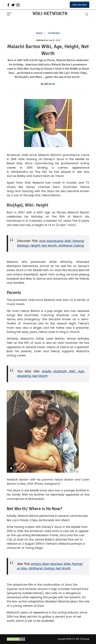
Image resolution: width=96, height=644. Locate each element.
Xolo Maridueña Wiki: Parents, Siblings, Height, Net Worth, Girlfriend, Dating (51, 243)
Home (39, 33)
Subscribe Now (80, 5)
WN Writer (50, 84)
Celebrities (54, 33)
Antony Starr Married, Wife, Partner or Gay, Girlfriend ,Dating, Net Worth (50, 566)
